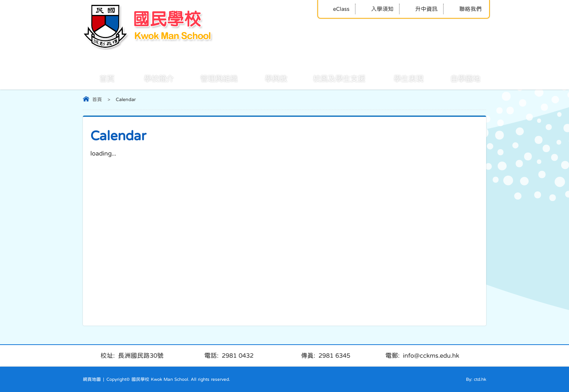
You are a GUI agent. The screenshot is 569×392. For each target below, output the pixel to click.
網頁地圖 (92, 379)
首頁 (99, 78)
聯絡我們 (465, 9)
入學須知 (377, 9)
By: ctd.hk (476, 379)
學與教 (268, 78)
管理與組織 (211, 78)
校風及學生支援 (331, 78)
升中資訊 (421, 9)
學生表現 (400, 78)
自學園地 (457, 78)
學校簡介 (150, 78)
